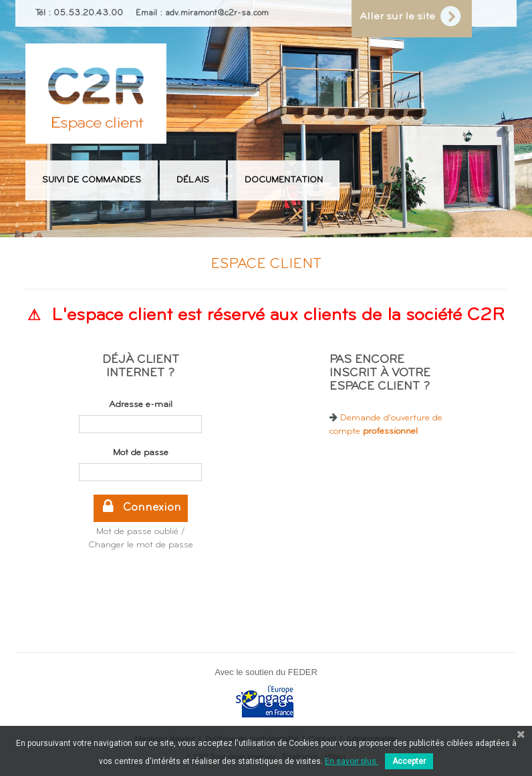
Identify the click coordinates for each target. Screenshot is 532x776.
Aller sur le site (408, 17)
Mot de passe (141, 453)
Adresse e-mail (141, 405)
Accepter (409, 761)
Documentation (284, 180)
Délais (193, 180)
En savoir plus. (352, 761)
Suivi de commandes (92, 180)
